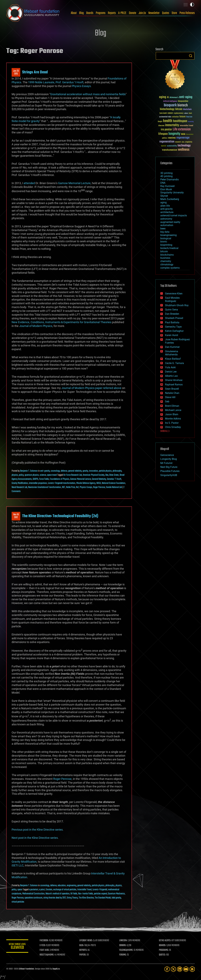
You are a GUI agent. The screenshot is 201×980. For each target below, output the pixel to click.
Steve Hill (170, 397)
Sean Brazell (172, 389)
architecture (167, 212)
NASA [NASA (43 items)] (183, 134)
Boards (90, 13)
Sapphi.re (56, 969)
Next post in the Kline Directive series (35, 838)
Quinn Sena (171, 310)
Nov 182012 (16, 516)
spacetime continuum (33, 898)
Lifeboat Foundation (26, 969)
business (165, 258)
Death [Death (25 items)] (190, 113)
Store (174, 13)
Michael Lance (173, 410)
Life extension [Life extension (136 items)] (182, 129)
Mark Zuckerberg (170, 199)
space (20, 890)
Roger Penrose (99, 487)
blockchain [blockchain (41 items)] (187, 109)
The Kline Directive (86, 898)
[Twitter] (173, 969)
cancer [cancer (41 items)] (170, 113)
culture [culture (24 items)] (186, 113)
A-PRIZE (122, 13)
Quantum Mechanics (116, 894)
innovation (94, 471)
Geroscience (167, 455)
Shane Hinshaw (174, 380)
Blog (81, 13)
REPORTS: (83, 950)
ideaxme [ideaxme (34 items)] (161, 126)
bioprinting (166, 245)
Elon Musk (166, 189)
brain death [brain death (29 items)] (163, 113)
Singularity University (172, 193)
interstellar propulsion (38, 483)
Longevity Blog (169, 459)
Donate (133, 13)
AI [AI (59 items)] (168, 97)
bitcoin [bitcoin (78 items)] (179, 109)
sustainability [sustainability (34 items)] (172, 146)
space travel (52, 475)
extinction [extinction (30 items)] (175, 117)
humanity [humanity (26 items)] (191, 122)
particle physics (105, 471)
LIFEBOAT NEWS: (86, 941)
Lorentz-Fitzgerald (100, 890)
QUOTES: (162, 955)
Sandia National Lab (114, 487)
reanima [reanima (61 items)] (172, 138)
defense (64, 471)
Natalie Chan (172, 393)
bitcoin (164, 251)
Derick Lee (171, 372)
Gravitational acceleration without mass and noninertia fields (88, 94)
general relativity (75, 471)
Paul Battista (172, 322)
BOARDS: (162, 945)
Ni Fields (74, 894)
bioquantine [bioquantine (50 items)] (183, 101)
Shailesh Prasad (174, 318)
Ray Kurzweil (167, 186)
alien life (165, 206)
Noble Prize (71, 487)
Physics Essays (81, 86)
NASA (99, 483)
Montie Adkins (173, 419)
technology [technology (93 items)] (184, 146)
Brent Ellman (172, 406)
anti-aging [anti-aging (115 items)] (186, 97)
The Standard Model (103, 898)
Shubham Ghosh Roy (177, 305)
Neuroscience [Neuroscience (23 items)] (190, 135)
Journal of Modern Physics (36, 326)
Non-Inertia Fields (86, 894)
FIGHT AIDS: (44, 950)
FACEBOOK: (44, 941)
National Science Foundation (114, 483)
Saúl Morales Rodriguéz (172, 299)
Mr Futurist (166, 463)
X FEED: (43, 945)
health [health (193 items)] (168, 121)
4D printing (166, 176)
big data (165, 232)
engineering (72, 886)
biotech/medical (169, 248)
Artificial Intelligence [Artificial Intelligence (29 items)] (170, 101)
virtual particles (18, 902)
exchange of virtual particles (65, 890)
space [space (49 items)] (164, 146)
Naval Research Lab (19, 487)
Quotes (166, 13)
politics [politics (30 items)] (165, 138)
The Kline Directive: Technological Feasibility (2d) (60, 516)
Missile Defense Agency (86, 483)
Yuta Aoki (170, 367)
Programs (101, 13)
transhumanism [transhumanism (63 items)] (170, 150)
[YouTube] (186, 969)
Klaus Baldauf (173, 359)
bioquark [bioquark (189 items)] (170, 105)
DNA (163, 183)
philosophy (117, 471)
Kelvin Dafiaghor (174, 331)
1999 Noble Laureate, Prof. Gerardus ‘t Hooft (56, 82)
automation (167, 225)
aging (163, 202)
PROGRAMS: (164, 950)
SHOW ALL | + (165, 431)
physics (15, 475)
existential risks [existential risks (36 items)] (165, 117)
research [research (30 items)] (178, 142)
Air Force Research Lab (73, 475)
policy (21, 475)
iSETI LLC (18, 865)
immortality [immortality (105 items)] (172, 125)
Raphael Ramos (174, 385)
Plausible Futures (170, 471)
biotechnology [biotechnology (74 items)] (167, 109)
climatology (167, 264)
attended (29, 183)
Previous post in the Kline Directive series (37, 830)
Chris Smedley (173, 427)
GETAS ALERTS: (165, 941)
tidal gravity (116, 898)
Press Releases (187, 13)
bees (163, 229)
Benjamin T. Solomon (29, 471)
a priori (42, 890)
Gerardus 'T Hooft (114, 479)
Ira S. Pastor (172, 423)
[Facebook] (167, 969)
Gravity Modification (20, 483)
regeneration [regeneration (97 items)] (167, 142)
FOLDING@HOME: (126, 950)
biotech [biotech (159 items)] (183, 105)
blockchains (167, 255)
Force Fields (44, 479)
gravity (85, 471)
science (43, 475)
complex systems (170, 268)
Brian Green (114, 475)
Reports (112, 13)
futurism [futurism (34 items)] (189, 117)
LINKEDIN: (123, 941)
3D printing (166, 173)
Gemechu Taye (173, 327)
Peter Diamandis (170, 179)
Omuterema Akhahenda (172, 353)
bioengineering (168, 235)
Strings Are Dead (35, 72)
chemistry (166, 261)
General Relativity (99, 479)
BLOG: (82, 945)
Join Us (142, 13)
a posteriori (34, 890)
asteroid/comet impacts (174, 215)
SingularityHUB (169, 475)
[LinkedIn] (180, 969)
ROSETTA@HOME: (47, 955)
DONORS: (123, 945)
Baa (107, 475)
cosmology (55, 471)
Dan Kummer (172, 347)
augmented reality (170, 222)
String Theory (72, 898)
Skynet (164, 196)
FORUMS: (123, 955)
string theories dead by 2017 (55, 898)
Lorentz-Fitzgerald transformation (62, 483)
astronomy (166, 219)
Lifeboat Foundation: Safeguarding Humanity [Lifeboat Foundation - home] (33, 13)
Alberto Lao (171, 376)
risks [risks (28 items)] (183, 142)
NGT (64, 487)
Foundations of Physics (60, 479)
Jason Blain (172, 414)
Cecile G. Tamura (174, 363)
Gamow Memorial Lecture (74, 183)
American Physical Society (94, 475)
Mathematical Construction (33, 894)
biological (166, 238)
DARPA (35, 479)
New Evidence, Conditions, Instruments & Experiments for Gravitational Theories (61, 322)
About (74, 13)
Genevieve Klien (174, 294)
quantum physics (32, 475)
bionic (164, 242)
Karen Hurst (172, 335)
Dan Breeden (172, 314)
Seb (167, 401)
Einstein (49, 890)
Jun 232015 (16, 72)
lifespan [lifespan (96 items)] (163, 134)
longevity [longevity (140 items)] (174, 134)
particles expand (100, 894)
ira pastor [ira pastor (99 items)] (166, 130)
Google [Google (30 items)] (160, 122)
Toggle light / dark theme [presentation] (192, 5)
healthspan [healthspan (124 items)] (180, 121)
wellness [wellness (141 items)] (184, 150)
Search (191, 56)
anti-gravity (45, 471)
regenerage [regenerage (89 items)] (183, 138)
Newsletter (154, 13)
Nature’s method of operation (58, 894)
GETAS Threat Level (17, 947)
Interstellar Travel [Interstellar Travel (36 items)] (186, 126)
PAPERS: (83, 955)
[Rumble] (192, 969)
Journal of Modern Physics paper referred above (91, 388)
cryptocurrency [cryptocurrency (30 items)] (179, 113)
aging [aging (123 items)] (163, 97)
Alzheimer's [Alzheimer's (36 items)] (174, 98)
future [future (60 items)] (182, 117)
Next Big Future (169, 467)
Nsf (77, 487)
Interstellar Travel (84, 890)
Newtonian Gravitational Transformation (45, 487)
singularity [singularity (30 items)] (189, 142)
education (62, 886)
